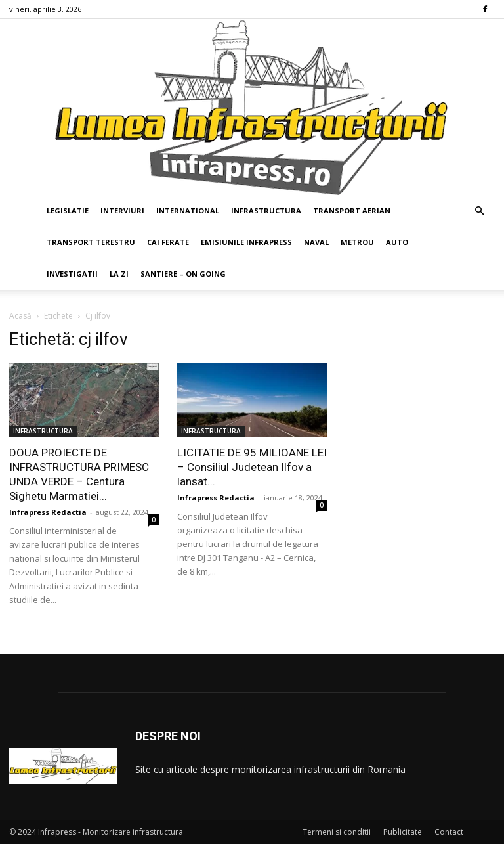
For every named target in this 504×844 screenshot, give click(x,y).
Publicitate (403, 832)
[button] (479, 211)
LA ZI (119, 274)
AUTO (397, 242)
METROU (357, 242)
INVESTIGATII (72, 274)
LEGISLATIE (68, 211)
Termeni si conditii (337, 832)
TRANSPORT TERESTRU (91, 242)
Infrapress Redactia (48, 512)
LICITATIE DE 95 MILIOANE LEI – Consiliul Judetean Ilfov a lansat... (252, 467)
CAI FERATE (168, 242)
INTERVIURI (122, 211)
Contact (449, 832)
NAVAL (316, 242)
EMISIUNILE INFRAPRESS (246, 242)
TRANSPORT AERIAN (352, 211)
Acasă (20, 316)
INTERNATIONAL (188, 211)
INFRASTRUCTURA (266, 211)
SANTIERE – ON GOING (183, 274)
